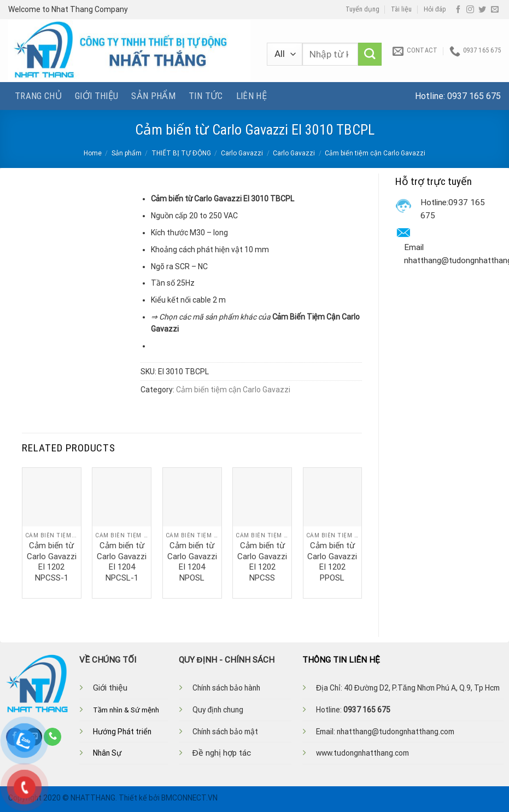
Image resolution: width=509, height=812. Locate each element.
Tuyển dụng (362, 9)
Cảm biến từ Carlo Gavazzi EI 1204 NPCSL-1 (122, 562)
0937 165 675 (474, 96)
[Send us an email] (495, 10)
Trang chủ (38, 96)
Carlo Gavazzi (242, 153)
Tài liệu (401, 9)
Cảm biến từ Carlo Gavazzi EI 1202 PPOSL (332, 562)
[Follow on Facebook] (458, 10)
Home (93, 153)
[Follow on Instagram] (470, 10)
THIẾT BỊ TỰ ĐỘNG (181, 153)
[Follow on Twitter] (482, 10)
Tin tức (206, 96)
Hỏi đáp (435, 9)
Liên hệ (251, 96)
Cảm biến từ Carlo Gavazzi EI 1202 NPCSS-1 (52, 562)
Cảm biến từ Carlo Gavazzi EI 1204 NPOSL (192, 562)
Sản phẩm (153, 96)
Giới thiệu (96, 96)
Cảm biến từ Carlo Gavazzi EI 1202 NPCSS (262, 562)
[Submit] (370, 54)
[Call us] (52, 736)
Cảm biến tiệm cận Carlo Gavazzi (375, 153)
